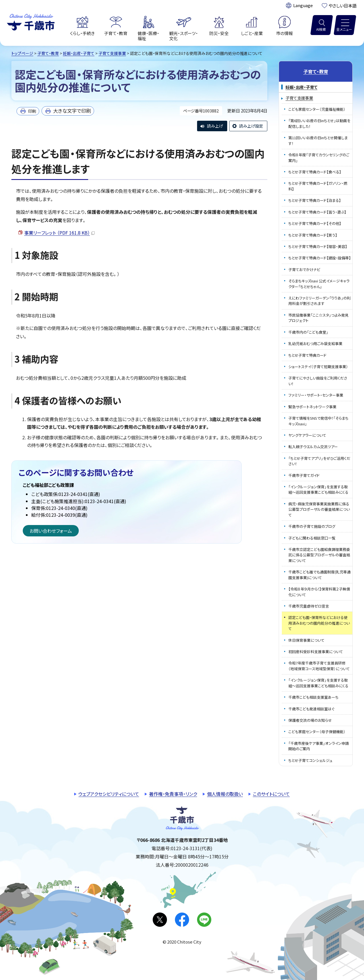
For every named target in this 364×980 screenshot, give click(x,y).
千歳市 (31, 21)
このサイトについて (271, 794)
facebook (182, 920)
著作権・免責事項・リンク (173, 794)
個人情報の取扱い (225, 794)
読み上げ (215, 126)
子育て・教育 (48, 53)
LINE (204, 920)
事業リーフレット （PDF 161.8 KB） (59, 233)
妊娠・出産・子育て (79, 53)
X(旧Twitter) (160, 920)
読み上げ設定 (251, 126)
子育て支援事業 (112, 53)
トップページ (22, 53)
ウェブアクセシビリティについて (109, 794)
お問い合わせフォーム (51, 531)
